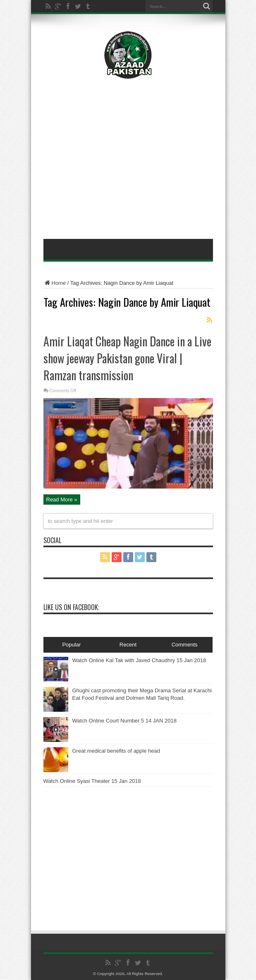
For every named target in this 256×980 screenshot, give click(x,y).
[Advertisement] (128, 99)
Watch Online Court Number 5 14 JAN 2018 (124, 721)
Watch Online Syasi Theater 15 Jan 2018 (92, 781)
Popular (71, 645)
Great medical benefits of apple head (116, 751)
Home (55, 283)
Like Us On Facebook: (71, 607)
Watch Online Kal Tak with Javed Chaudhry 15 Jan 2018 (139, 660)
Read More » (62, 500)
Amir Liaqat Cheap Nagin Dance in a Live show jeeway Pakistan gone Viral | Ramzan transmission (127, 358)
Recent (128, 645)
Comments (185, 645)
